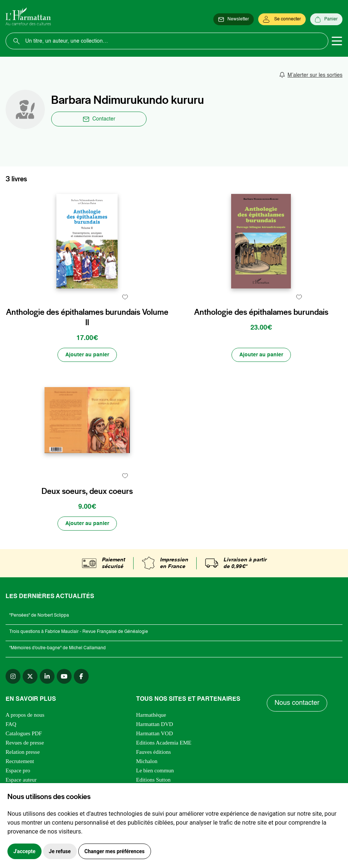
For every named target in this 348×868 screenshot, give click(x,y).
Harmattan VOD (155, 733)
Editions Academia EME (164, 743)
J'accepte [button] (24, 851)
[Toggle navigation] (337, 41)
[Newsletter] (234, 19)
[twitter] (30, 676)
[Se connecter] (282, 19)
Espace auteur (21, 780)
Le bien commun (155, 770)
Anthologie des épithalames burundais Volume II (87, 317)
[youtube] (64, 676)
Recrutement (20, 761)
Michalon (147, 761)
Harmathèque (151, 715)
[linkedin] (47, 676)
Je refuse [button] (60, 851)
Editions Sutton (153, 780)
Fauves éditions (154, 752)
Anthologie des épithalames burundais (261, 312)
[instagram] (13, 676)
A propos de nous (25, 715)
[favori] (125, 297)
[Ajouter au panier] (87, 355)
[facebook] (81, 676)
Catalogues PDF (24, 733)
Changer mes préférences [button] (115, 851)
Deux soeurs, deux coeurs (87, 491)
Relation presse (23, 752)
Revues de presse (25, 743)
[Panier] (326, 19)
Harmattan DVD (155, 724)
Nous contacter (297, 703)
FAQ (11, 724)
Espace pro (18, 770)
